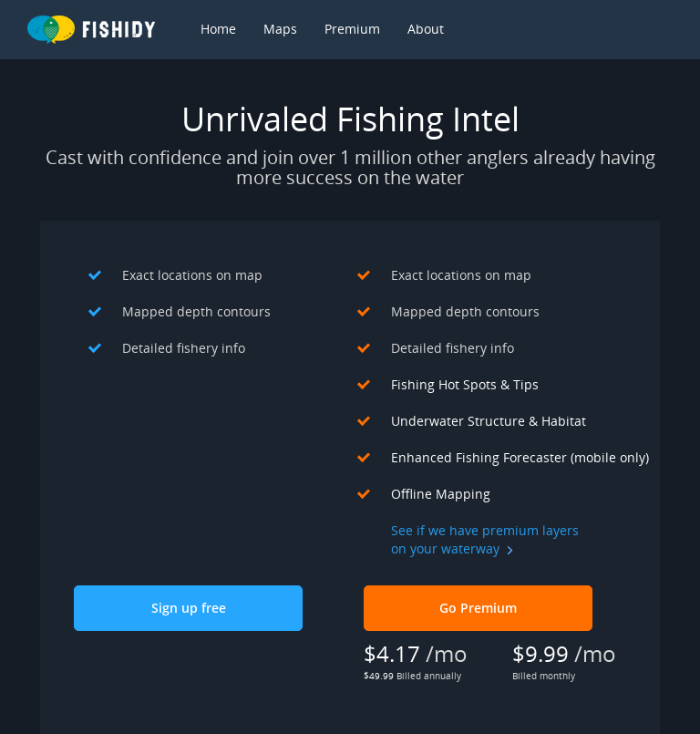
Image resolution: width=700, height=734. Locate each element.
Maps (280, 29)
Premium (352, 29)
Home (218, 29)
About (426, 29)
